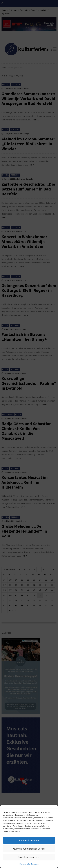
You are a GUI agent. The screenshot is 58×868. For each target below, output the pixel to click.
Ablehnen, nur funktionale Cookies (29, 849)
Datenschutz (25, 864)
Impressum (36, 864)
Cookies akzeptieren (29, 840)
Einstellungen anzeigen (29, 857)
